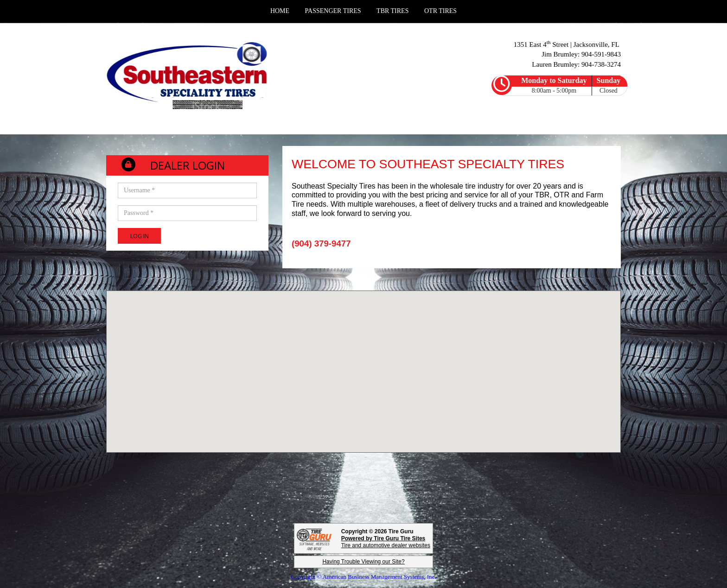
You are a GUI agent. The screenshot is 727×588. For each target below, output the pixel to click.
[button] (363, 363)
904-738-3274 (601, 64)
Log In (140, 236)
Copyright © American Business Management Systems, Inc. (363, 577)
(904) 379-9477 (321, 243)
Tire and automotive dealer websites (386, 542)
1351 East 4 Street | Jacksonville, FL (567, 44)
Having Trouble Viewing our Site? (363, 562)
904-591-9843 (601, 54)
